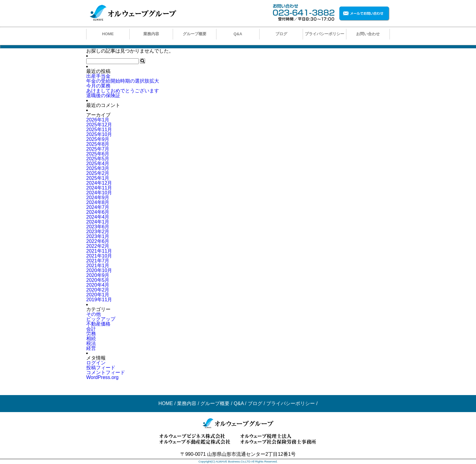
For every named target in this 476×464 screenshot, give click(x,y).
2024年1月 (98, 222)
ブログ (281, 34)
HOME (108, 34)
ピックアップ (101, 319)
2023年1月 (98, 236)
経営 (91, 348)
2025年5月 (98, 159)
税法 (91, 343)
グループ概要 (195, 34)
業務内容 (151, 34)
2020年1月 (98, 295)
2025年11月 (99, 130)
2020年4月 (98, 285)
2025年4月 (98, 164)
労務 (91, 334)
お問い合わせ (368, 34)
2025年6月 (98, 154)
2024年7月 (98, 207)
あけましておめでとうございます (123, 91)
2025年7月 (98, 149)
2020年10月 (99, 270)
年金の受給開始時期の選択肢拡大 (123, 81)
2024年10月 (99, 193)
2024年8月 (98, 202)
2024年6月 (98, 212)
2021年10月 (99, 256)
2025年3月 (98, 168)
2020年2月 (98, 290)
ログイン (96, 363)
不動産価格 (98, 324)
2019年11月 (99, 300)
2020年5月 (98, 280)
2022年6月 (98, 241)
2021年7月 (98, 261)
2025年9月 (98, 139)
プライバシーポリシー (325, 34)
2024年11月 (99, 188)
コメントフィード (106, 372)
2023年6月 (98, 227)
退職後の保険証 (103, 96)
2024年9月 (98, 198)
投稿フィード (101, 368)
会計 (91, 329)
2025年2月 (98, 173)
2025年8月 (98, 144)
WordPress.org (102, 377)
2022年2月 (98, 246)
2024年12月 (99, 183)
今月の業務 (98, 86)
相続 (91, 338)
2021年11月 (99, 251)
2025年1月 (98, 178)
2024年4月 (98, 217)
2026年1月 (98, 120)
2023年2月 (98, 232)
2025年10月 (99, 134)
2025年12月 (99, 125)
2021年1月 (98, 266)
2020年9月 (98, 275)
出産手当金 (98, 76)
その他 (93, 314)
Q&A (238, 34)
